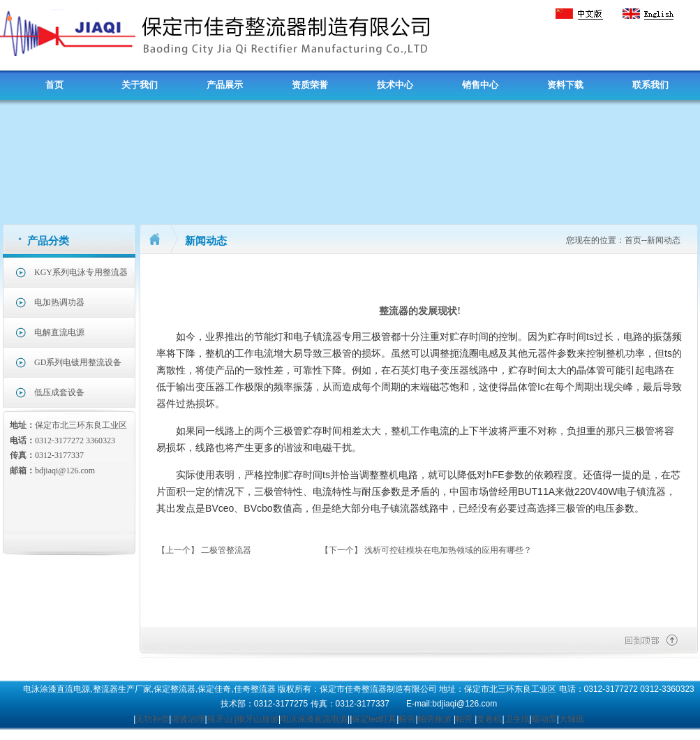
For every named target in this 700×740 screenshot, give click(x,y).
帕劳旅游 (435, 719)
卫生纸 (517, 719)
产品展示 (225, 85)
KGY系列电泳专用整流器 (81, 272)
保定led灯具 (374, 719)
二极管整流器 (226, 550)
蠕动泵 (544, 719)
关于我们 (140, 85)
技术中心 (395, 85)
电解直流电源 (59, 332)
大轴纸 (572, 719)
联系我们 (650, 85)
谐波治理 (188, 719)
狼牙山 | (222, 719)
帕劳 (407, 719)
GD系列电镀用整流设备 (78, 362)
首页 (54, 85)
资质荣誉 (310, 85)
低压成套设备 (59, 392)
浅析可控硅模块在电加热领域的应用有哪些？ (448, 550)
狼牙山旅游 (258, 719)
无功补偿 (152, 719)
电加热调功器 (59, 302)
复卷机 (489, 719)
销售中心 (480, 85)
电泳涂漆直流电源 (314, 719)
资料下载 (565, 85)
